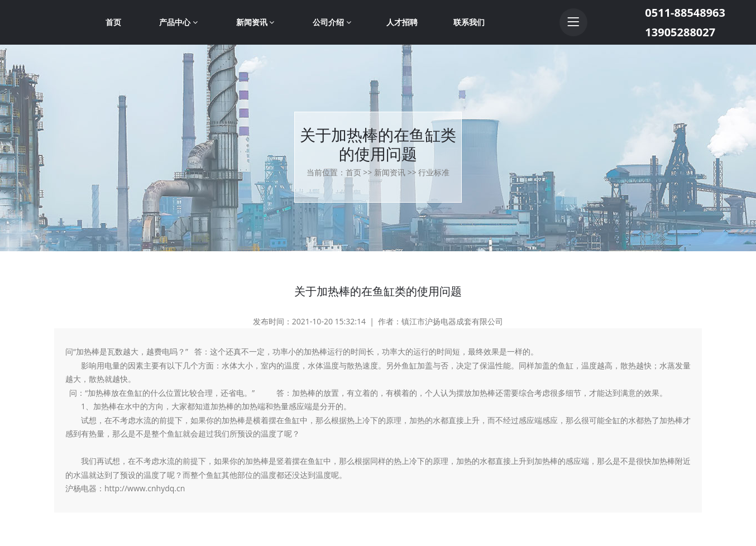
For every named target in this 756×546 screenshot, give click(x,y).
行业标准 (434, 172)
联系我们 (469, 22)
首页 (113, 22)
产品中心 (178, 22)
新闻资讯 (255, 22)
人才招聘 (402, 22)
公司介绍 (332, 22)
